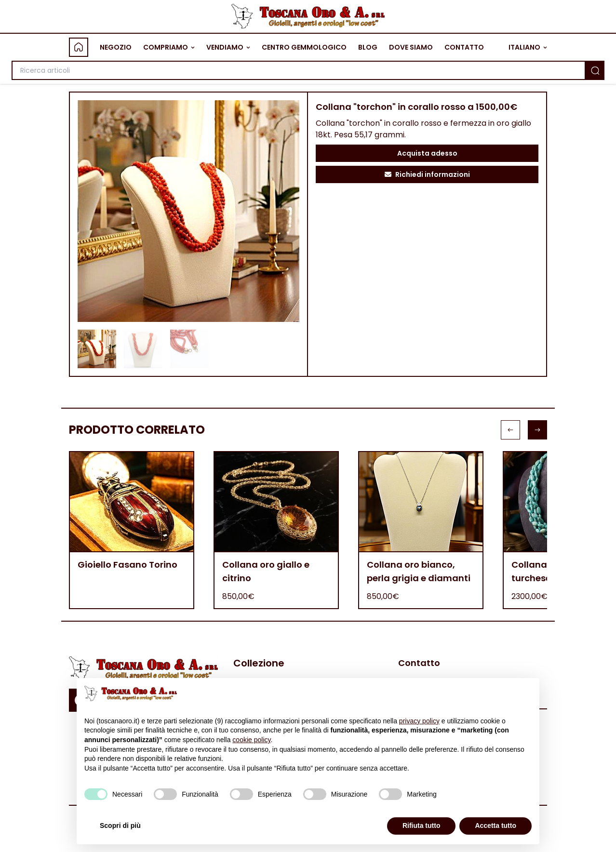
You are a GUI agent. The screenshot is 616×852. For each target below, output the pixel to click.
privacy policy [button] (419, 721)
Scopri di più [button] (120, 825)
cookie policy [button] (251, 740)
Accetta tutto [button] (495, 825)
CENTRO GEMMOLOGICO (304, 47)
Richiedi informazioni (427, 174)
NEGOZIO (116, 47)
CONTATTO (464, 47)
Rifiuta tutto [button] (422, 825)
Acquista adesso (427, 153)
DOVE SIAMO (411, 47)
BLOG (368, 47)
